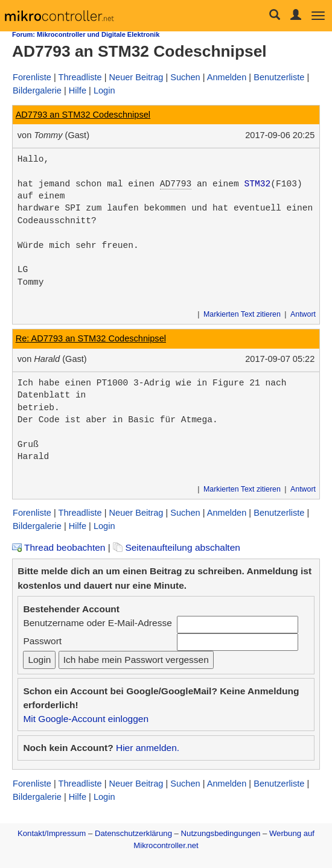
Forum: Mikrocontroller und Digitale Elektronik (86, 34)
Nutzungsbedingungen (221, 833)
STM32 (258, 184)
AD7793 (176, 184)
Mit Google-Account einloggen (86, 719)
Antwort (303, 314)
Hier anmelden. (148, 748)
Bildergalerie (37, 90)
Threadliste (80, 77)
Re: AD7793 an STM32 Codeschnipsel (91, 338)
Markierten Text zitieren (242, 314)
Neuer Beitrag (136, 77)
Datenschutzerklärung (133, 833)
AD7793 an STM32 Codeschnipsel (83, 115)
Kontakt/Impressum (52, 833)
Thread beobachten (59, 547)
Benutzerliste (279, 77)
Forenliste (32, 77)
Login (104, 90)
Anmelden (227, 77)
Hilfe (78, 90)
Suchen (185, 77)
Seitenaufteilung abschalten (177, 547)
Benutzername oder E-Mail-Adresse (97, 623)
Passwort (42, 641)
